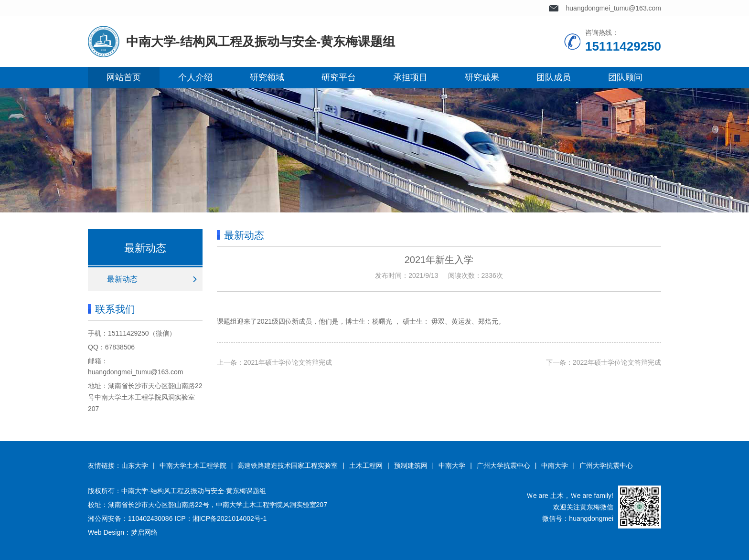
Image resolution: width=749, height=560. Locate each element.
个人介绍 (195, 77)
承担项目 (410, 77)
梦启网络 (144, 532)
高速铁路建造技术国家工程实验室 (288, 465)
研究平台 (339, 77)
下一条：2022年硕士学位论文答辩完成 (604, 362)
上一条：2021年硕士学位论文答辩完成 (274, 362)
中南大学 (452, 465)
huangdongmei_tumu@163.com (614, 8)
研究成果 (482, 77)
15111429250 (128, 333)
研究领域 (267, 77)
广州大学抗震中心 (503, 465)
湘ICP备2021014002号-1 (230, 518)
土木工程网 (366, 465)
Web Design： (109, 532)
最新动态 (122, 279)
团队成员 (554, 77)
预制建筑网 (411, 465)
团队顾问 (625, 77)
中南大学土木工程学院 (193, 465)
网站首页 (124, 77)
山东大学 (135, 465)
